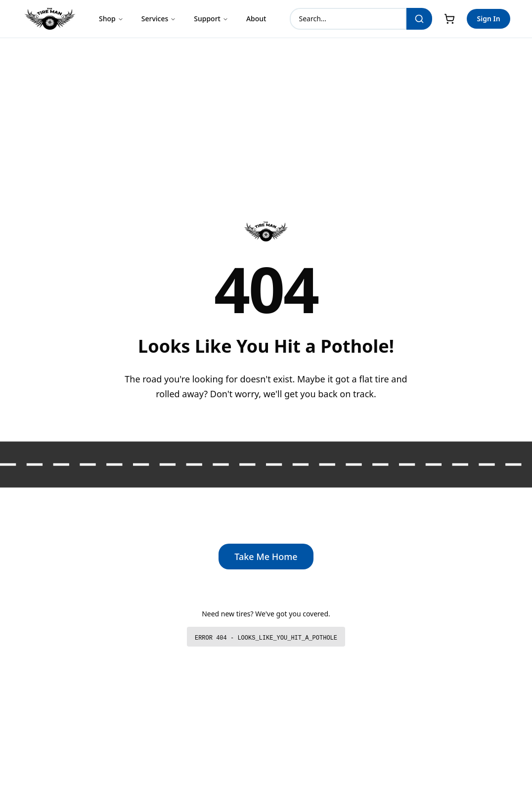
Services (159, 19)
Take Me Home (266, 557)
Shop (111, 19)
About (256, 19)
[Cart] (449, 19)
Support (211, 19)
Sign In (488, 19)
